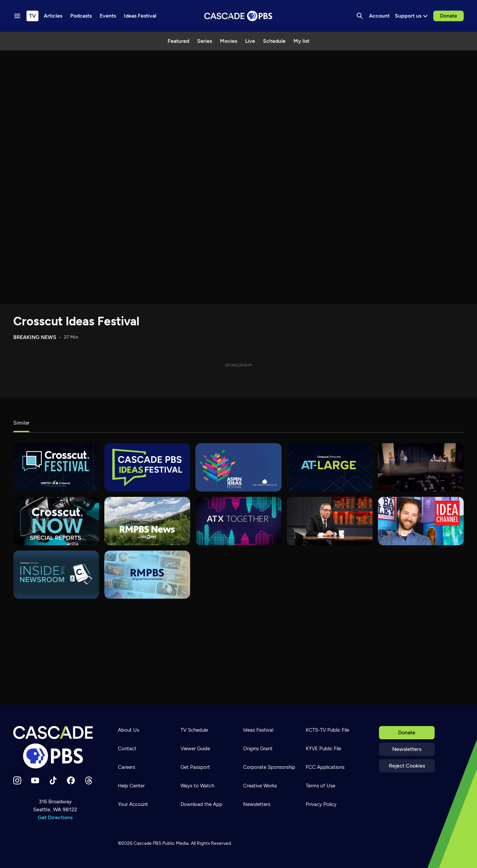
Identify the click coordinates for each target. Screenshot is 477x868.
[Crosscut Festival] (56, 467)
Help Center (131, 786)
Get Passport (195, 767)
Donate (449, 16)
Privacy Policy (321, 804)
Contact (127, 749)
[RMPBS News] (147, 521)
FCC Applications (325, 767)
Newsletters (407, 749)
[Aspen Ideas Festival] (238, 467)
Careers (127, 767)
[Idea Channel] (421, 521)
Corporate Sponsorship (269, 767)
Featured (178, 41)
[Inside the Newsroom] (56, 575)
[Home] (55, 747)
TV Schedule (194, 730)
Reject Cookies (407, 766)
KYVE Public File (323, 749)
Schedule (274, 41)
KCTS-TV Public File (327, 730)
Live (250, 41)
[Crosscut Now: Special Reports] (56, 521)
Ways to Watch (197, 786)
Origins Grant (258, 749)
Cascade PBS (147, 843)
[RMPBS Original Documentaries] (147, 575)
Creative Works (260, 786)
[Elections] (421, 467)
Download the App (201, 804)
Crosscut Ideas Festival (76, 321)
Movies (229, 41)
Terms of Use (320, 786)
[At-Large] (330, 467)
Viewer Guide (195, 749)
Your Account (133, 804)
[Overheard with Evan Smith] (330, 521)
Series (205, 41)
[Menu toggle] (17, 16)
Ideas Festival (258, 730)
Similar (21, 423)
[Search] (360, 16)
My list (301, 41)
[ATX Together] (238, 521)
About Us (129, 730)
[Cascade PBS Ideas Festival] (147, 467)
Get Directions (55, 817)
